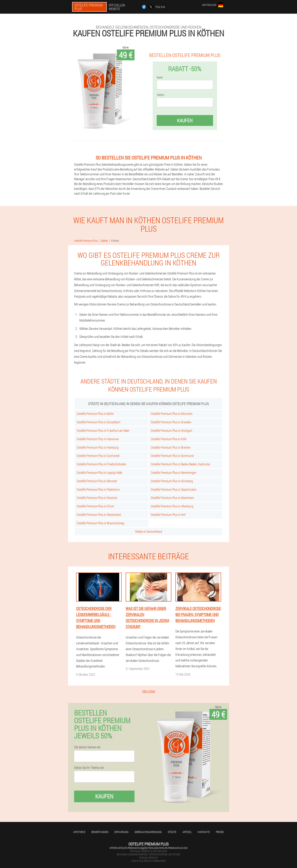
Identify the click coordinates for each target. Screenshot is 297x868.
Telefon (161, 95)
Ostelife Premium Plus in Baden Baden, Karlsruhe (180, 464)
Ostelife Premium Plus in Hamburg (98, 447)
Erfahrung (121, 832)
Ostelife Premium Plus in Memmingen (174, 473)
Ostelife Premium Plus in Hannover (98, 439)
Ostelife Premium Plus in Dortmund (172, 456)
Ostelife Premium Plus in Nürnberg (172, 481)
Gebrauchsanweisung (148, 832)
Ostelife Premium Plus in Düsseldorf (99, 422)
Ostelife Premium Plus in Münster (97, 481)
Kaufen (185, 120)
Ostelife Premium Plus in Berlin (95, 414)
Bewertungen (100, 832)
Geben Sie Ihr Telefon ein (89, 768)
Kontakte (204, 832)
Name (160, 77)
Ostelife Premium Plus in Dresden (171, 422)
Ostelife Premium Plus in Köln (169, 439)
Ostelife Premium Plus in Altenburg (172, 506)
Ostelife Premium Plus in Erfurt (95, 506)
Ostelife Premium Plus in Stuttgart (172, 430)
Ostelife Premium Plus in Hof (168, 515)
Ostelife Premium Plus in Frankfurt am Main (103, 430)
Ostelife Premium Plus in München (172, 414)
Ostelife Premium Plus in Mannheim (172, 498)
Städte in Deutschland (149, 531)
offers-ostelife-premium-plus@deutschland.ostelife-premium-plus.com (148, 848)
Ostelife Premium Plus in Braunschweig (100, 523)
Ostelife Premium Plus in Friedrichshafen (101, 464)
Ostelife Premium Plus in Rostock (97, 498)
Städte (172, 832)
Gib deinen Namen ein (87, 747)
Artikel (187, 832)
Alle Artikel (149, 691)
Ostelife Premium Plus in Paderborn (98, 489)
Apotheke (79, 832)
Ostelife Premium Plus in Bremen (171, 447)
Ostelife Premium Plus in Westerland (99, 515)
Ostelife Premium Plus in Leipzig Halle (99, 473)
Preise (220, 832)
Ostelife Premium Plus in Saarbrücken (174, 489)
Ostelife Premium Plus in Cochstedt (98, 456)
